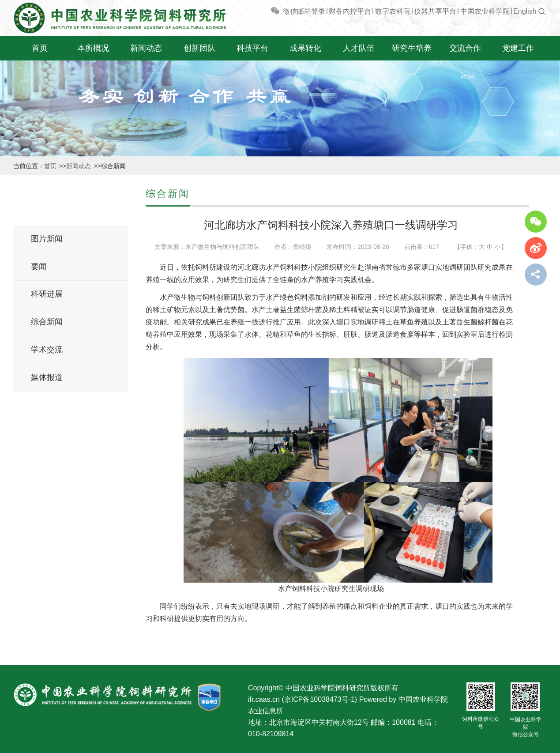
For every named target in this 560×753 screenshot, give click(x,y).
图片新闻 (47, 239)
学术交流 (47, 350)
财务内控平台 (350, 11)
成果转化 (305, 48)
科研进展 (47, 294)
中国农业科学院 (485, 11)
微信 (283, 11)
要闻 (39, 267)
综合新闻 (47, 322)
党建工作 (518, 48)
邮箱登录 (311, 11)
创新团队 (199, 48)
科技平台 (252, 48)
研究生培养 (412, 48)
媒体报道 (47, 377)
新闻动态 (146, 48)
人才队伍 (359, 48)
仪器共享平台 (435, 11)
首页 (40, 48)
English (525, 11)
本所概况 (93, 48)
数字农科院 (393, 11)
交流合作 (465, 48)
